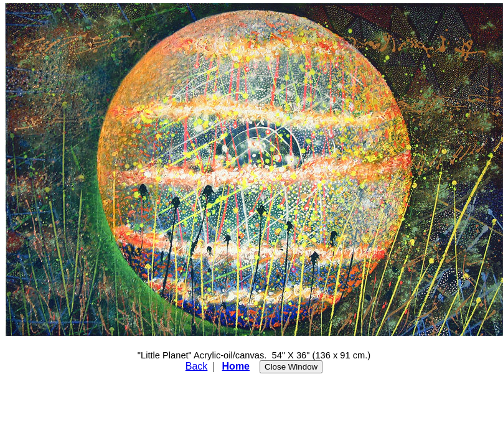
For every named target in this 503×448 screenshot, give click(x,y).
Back (197, 366)
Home (236, 366)
